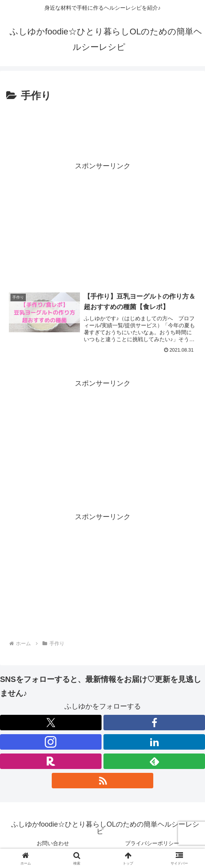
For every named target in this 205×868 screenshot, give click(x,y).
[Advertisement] (102, 128)
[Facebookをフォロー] (154, 723)
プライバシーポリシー (152, 843)
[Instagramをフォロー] (51, 742)
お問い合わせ (53, 843)
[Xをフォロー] (51, 723)
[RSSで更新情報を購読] (102, 781)
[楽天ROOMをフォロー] (51, 761)
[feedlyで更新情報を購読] (154, 761)
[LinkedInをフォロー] (154, 742)
